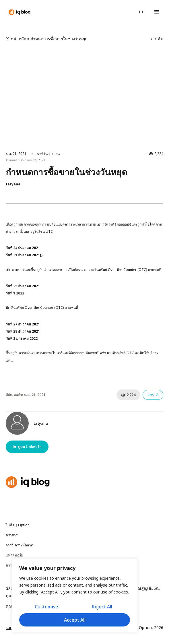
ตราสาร (13, 535)
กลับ (157, 38)
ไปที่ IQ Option (18, 525)
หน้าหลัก (19, 39)
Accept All (75, 620)
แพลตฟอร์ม (14, 555)
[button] (157, 12)
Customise (46, 607)
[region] (75, 595)
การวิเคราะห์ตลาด (21, 545)
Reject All (102, 607)
